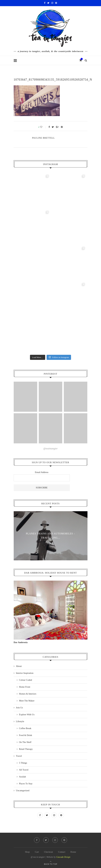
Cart (37, 852)
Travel (19, 756)
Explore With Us (27, 714)
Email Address (42, 472)
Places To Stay (26, 784)
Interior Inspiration (25, 673)
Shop (27, 852)
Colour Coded (26, 680)
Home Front (25, 687)
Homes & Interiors (28, 694)
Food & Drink (26, 735)
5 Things (23, 763)
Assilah (23, 777)
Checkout (48, 852)
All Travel (24, 770)
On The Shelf (25, 742)
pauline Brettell (44, 138)
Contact (62, 852)
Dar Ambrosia (21, 642)
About (19, 666)
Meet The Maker (27, 701)
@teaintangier (50, 449)
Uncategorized (23, 790)
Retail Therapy (26, 749)
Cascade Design (63, 857)
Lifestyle (20, 721)
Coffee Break (25, 728)
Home (73, 852)
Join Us (19, 708)
